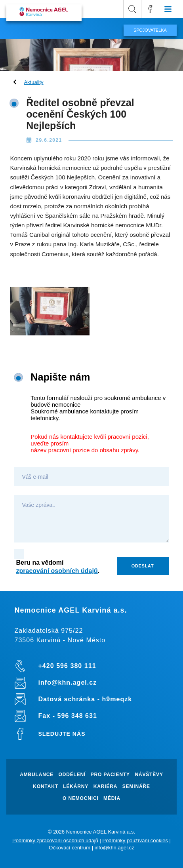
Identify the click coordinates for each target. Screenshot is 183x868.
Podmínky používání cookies (135, 840)
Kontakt (46, 787)
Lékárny (76, 787)
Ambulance (37, 775)
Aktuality (33, 82)
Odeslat (143, 566)
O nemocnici (81, 799)
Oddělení (72, 775)
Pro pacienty (110, 775)
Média (112, 799)
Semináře (136, 787)
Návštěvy (149, 775)
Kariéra (106, 787)
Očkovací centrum (70, 848)
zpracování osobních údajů (57, 571)
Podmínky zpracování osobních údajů (55, 840)
